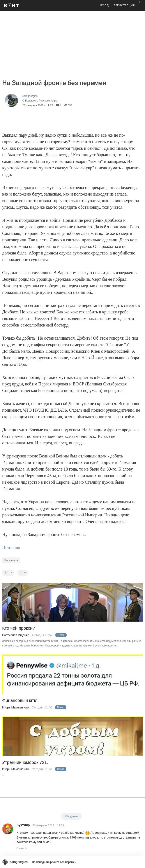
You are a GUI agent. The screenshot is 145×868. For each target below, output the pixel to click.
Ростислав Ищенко (16, 635)
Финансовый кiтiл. (20, 700)
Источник (11, 548)
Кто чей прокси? (19, 628)
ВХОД (105, 5)
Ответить (22, 848)
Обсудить (71, 816)
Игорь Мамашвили (15, 707)
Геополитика (11, 560)
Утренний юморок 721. (25, 762)
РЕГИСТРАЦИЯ (124, 5)
